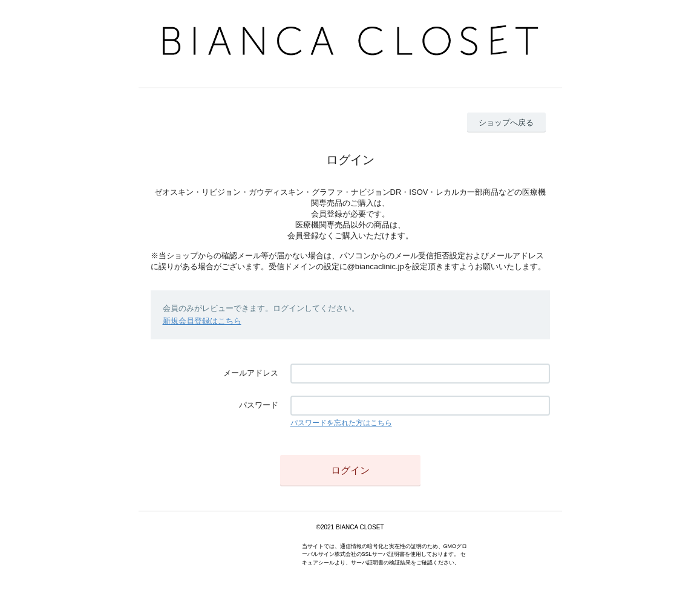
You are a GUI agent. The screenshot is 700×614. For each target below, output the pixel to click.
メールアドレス (251, 373)
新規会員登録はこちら (202, 321)
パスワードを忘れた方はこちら (341, 423)
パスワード (259, 405)
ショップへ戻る (506, 122)
